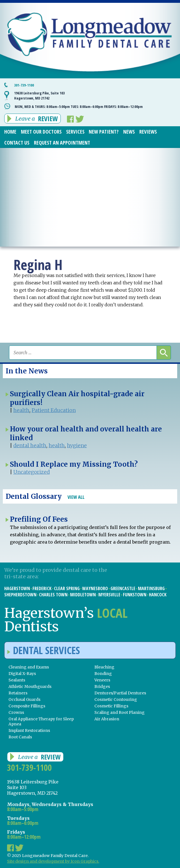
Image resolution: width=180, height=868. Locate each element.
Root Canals (20, 737)
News (129, 132)
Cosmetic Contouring (116, 699)
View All (76, 497)
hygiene (77, 445)
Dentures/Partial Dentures (120, 693)
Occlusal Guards (24, 699)
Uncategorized (32, 472)
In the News (27, 371)
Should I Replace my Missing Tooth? (74, 464)
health (21, 410)
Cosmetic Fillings (111, 706)
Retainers (18, 693)
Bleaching (104, 667)
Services (75, 132)
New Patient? (104, 132)
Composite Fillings (27, 706)
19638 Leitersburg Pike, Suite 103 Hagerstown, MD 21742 (39, 96)
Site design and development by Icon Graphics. (53, 861)
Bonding (103, 674)
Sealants (17, 680)
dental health (30, 445)
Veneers (102, 680)
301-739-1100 (24, 85)
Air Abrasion (107, 719)
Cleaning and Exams (29, 667)
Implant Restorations (29, 730)
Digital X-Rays (22, 674)
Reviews (148, 132)
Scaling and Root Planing (120, 712)
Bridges (102, 687)
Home (10, 132)
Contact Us (17, 143)
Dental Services (44, 650)
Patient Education (54, 410)
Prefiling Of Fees (39, 519)
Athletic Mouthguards (30, 687)
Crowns (16, 712)
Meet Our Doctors (41, 132)
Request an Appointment (62, 143)
